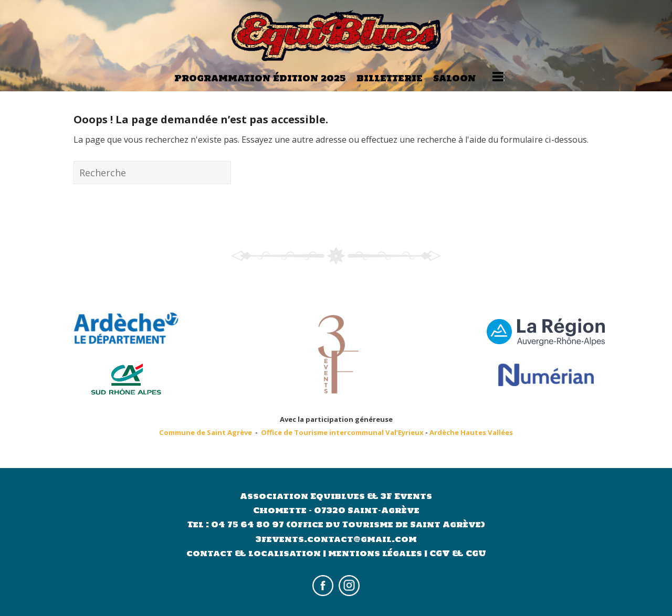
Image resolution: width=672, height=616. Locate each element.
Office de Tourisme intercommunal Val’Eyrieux (342, 432)
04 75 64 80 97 (249, 524)
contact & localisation (254, 553)
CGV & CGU (458, 553)
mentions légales (375, 553)
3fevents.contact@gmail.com (336, 539)
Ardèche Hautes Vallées (471, 432)
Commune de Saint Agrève (206, 432)
